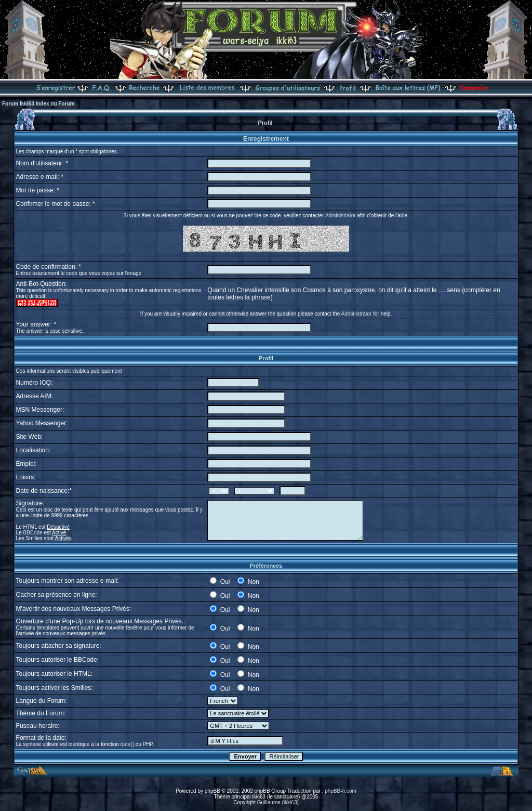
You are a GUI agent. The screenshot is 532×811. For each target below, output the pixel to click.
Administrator (341, 215)
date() (127, 744)
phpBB (212, 791)
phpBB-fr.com (341, 791)
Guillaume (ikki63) (278, 802)
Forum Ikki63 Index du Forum (38, 104)
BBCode (33, 533)
